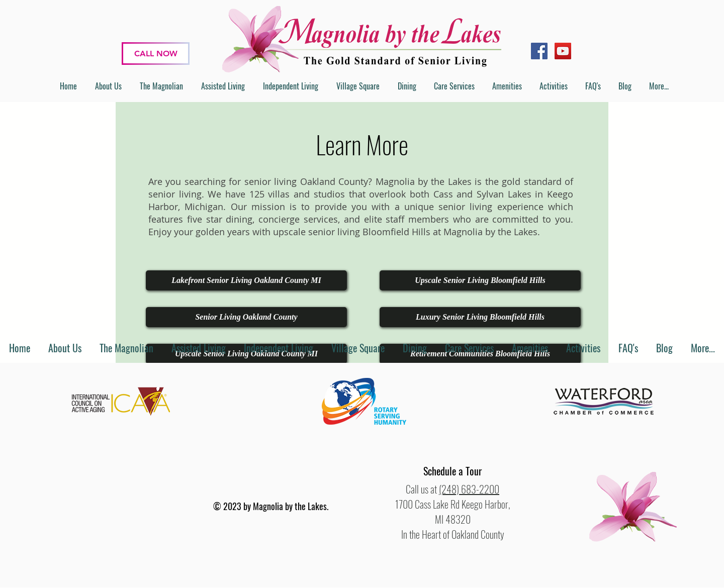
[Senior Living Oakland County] (246, 317)
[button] (452, 471)
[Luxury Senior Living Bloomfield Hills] (480, 317)
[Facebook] (539, 51)
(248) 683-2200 (469, 489)
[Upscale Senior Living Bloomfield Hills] (480, 280)
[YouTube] (563, 51)
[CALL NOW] (156, 54)
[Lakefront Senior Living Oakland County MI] (246, 280)
